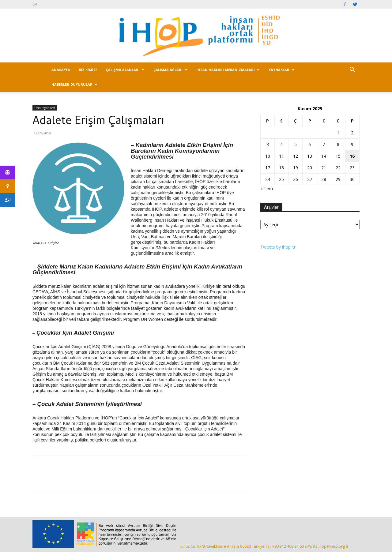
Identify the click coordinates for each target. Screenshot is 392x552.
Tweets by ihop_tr (278, 247)
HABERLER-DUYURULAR (74, 84)
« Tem (267, 188)
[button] (352, 70)
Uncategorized (45, 108)
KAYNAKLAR (281, 70)
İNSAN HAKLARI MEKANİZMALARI (228, 70)
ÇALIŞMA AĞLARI (170, 70)
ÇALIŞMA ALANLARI (125, 70)
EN (35, 4)
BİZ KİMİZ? (88, 70)
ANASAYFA (61, 70)
